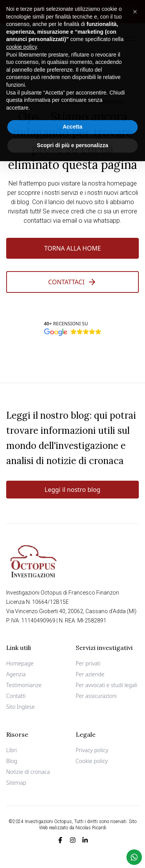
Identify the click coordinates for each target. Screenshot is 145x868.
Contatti (16, 696)
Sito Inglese (20, 707)
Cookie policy (92, 761)
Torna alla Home (72, 248)
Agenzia (16, 674)
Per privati (88, 663)
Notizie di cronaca (28, 772)
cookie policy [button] (21, 42)
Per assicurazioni (96, 696)
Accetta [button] (72, 122)
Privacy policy (92, 750)
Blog (12, 761)
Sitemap (16, 783)
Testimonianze (24, 685)
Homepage (20, 663)
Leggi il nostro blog (72, 490)
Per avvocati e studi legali (107, 685)
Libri (12, 750)
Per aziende (90, 674)
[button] (135, 7)
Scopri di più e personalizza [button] (72, 141)
